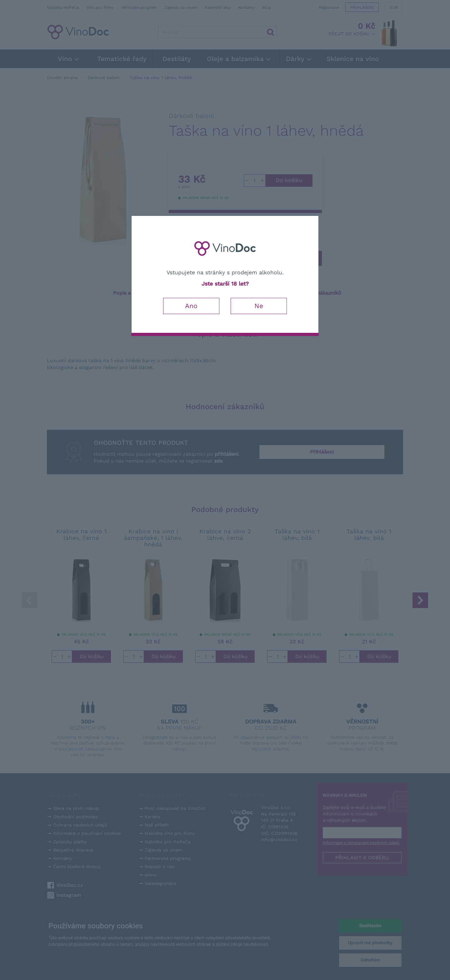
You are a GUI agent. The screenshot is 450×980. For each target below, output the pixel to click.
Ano (191, 306)
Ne (259, 306)
